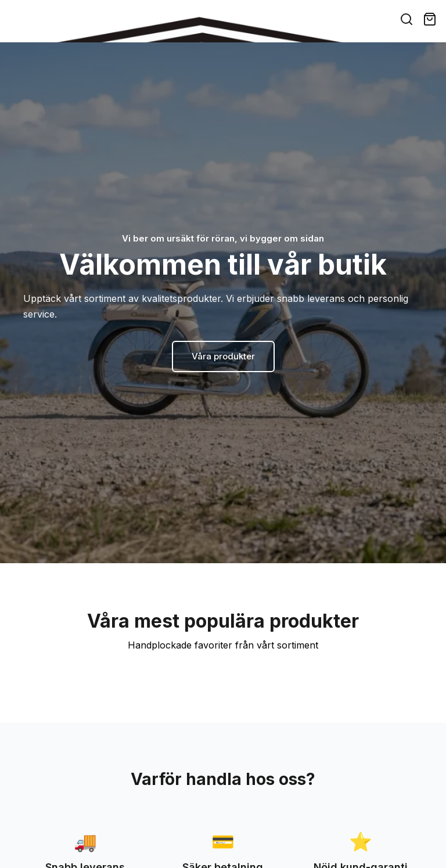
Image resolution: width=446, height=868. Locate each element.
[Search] (407, 19)
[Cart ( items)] (430, 19)
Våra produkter (223, 356)
